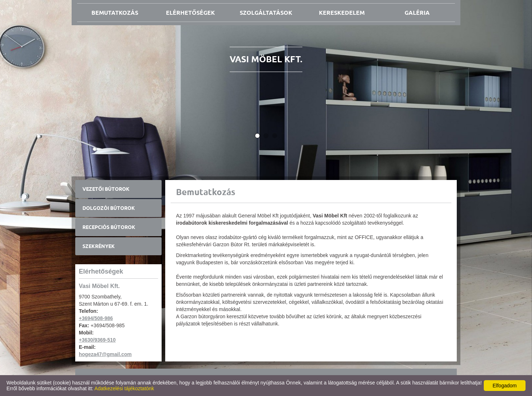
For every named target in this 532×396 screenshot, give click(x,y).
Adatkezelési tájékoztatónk (124, 388)
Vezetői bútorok (106, 189)
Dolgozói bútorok (109, 208)
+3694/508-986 (96, 318)
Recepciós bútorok (109, 227)
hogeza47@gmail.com (105, 354)
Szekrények (99, 246)
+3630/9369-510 (97, 340)
